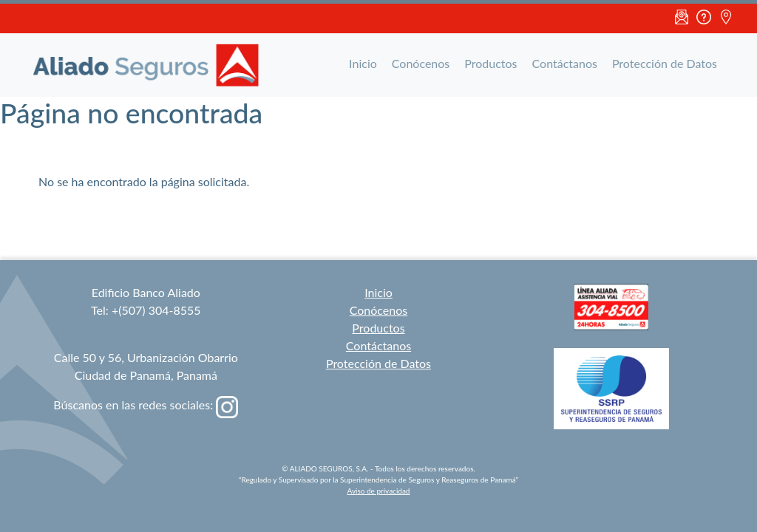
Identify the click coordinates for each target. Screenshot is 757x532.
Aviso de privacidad (379, 491)
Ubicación (726, 18)
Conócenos (421, 63)
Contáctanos (565, 63)
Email (682, 18)
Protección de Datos (665, 63)
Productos (490, 63)
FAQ (704, 18)
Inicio (363, 63)
